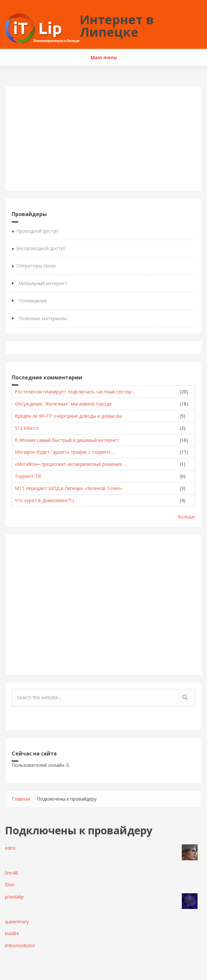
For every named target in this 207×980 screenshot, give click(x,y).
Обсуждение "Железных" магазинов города (63, 404)
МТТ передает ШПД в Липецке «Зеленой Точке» (69, 488)
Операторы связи (36, 266)
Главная (21, 799)
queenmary (17, 922)
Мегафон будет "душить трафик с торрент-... (65, 452)
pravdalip (14, 897)
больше (187, 517)
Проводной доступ (37, 231)
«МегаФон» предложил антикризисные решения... (70, 464)
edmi (10, 848)
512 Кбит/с (27, 428)
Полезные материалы (43, 318)
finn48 (11, 873)
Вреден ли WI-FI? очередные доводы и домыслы (68, 416)
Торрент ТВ (28, 476)
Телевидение (33, 301)
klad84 (12, 933)
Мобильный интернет (43, 283)
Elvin (10, 885)
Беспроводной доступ (41, 248)
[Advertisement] (103, 138)
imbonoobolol (20, 945)
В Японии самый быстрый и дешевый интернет (67, 440)
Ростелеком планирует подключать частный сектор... (75, 392)
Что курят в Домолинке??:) (44, 500)
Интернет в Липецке (117, 26)
